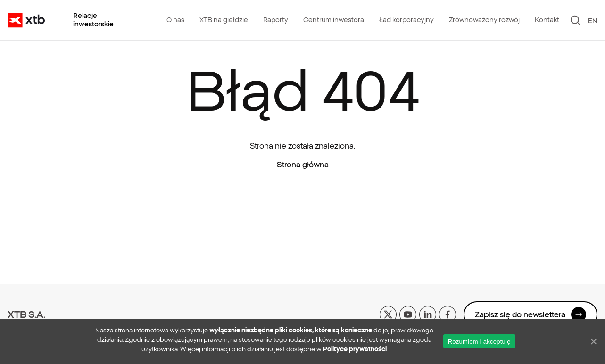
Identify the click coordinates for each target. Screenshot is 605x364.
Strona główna (303, 165)
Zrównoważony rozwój (484, 20)
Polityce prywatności (355, 349)
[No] (593, 341)
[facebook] (448, 314)
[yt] (408, 314)
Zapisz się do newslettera (530, 314)
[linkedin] (428, 314)
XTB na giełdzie (224, 20)
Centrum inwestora (334, 20)
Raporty (276, 20)
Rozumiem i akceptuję (479, 342)
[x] (388, 314)
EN (593, 21)
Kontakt (547, 20)
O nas (175, 20)
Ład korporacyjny (406, 20)
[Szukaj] (576, 20)
